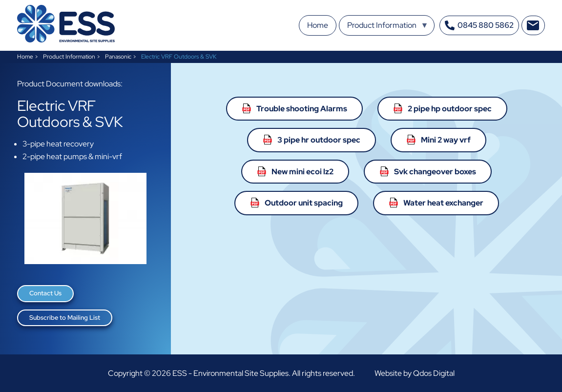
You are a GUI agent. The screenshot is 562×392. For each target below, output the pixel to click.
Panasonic (118, 57)
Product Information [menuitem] (388, 28)
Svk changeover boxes (435, 172)
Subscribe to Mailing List (65, 318)
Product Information (69, 57)
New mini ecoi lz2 (302, 172)
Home (25, 57)
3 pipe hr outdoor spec (319, 140)
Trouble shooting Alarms (302, 109)
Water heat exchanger (443, 203)
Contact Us (45, 293)
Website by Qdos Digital (415, 373)
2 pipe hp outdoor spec (450, 109)
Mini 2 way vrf (446, 140)
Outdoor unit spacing (304, 203)
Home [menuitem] (318, 25)
